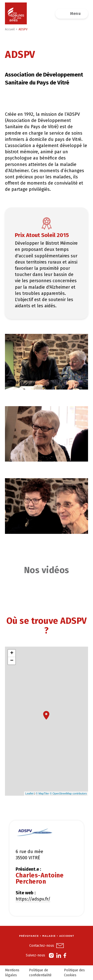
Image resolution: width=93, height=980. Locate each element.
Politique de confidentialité (40, 973)
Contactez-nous (42, 946)
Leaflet (29, 793)
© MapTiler (42, 793)
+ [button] (12, 653)
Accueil (10, 29)
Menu (75, 14)
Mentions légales (12, 973)
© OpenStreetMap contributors (68, 793)
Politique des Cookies (74, 973)
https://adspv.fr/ (33, 899)
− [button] (12, 661)
